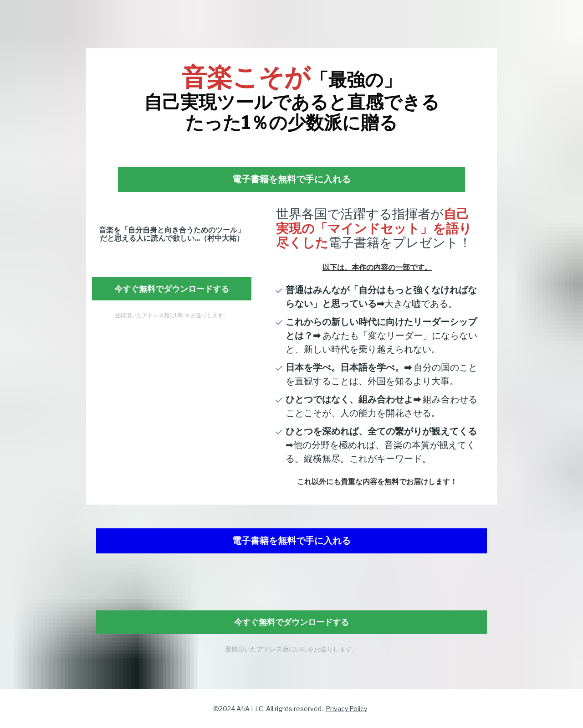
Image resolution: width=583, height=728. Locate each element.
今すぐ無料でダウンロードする (172, 289)
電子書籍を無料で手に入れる (291, 179)
